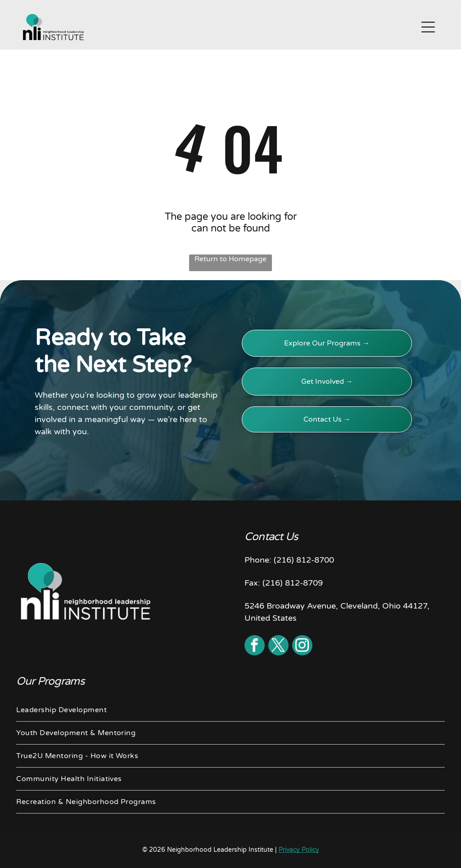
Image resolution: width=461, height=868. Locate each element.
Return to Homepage (230, 259)
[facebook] (255, 646)
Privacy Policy (299, 850)
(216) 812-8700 (304, 560)
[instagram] (302, 646)
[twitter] (278, 646)
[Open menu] (428, 27)
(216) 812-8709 (293, 583)
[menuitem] (230, 710)
